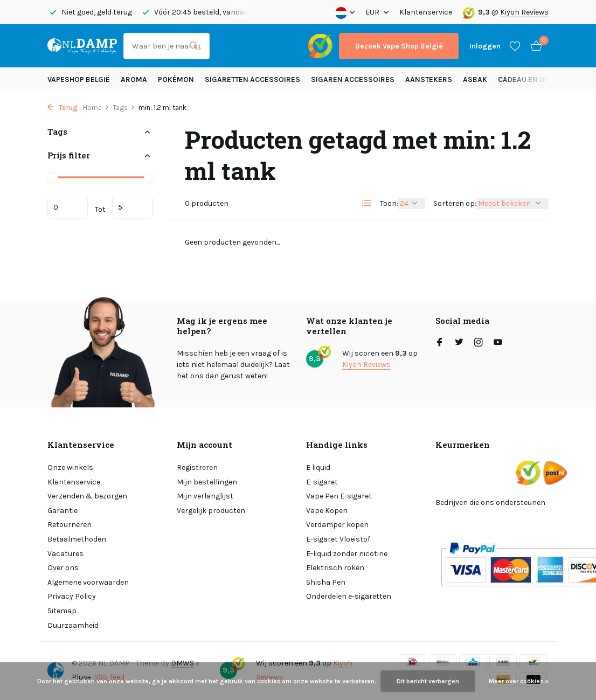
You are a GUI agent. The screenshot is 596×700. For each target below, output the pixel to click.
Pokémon (176, 79)
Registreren (197, 467)
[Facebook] (440, 343)
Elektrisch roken (335, 568)
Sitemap (62, 611)
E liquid (318, 467)
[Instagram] (479, 343)
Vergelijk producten (211, 511)
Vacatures (65, 554)
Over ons (63, 568)
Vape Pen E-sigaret (339, 496)
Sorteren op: (455, 203)
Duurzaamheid (73, 625)
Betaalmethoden (77, 539)
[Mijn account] (485, 46)
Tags (124, 108)
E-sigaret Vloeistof (338, 539)
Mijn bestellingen (207, 482)
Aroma (134, 79)
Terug (63, 108)
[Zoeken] (167, 46)
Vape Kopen (327, 511)
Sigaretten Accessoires (252, 79)
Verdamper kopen (337, 525)
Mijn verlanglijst (205, 496)
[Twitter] (459, 343)
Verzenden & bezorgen (87, 496)
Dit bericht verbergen (428, 681)
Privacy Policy (72, 596)
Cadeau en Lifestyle (536, 79)
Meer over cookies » (519, 681)
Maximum (132, 207)
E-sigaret (322, 482)
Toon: (389, 203)
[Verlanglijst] (515, 46)
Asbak (475, 79)
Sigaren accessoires (353, 79)
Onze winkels (70, 467)
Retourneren (70, 525)
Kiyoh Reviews (524, 12)
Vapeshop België (79, 79)
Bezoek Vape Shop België (399, 46)
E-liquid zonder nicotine (347, 554)
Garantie (63, 511)
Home (96, 108)
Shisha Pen (326, 582)
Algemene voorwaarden (88, 582)
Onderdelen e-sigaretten (349, 596)
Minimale (68, 207)
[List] (367, 203)
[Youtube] (498, 343)
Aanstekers (429, 79)
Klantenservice (426, 12)
